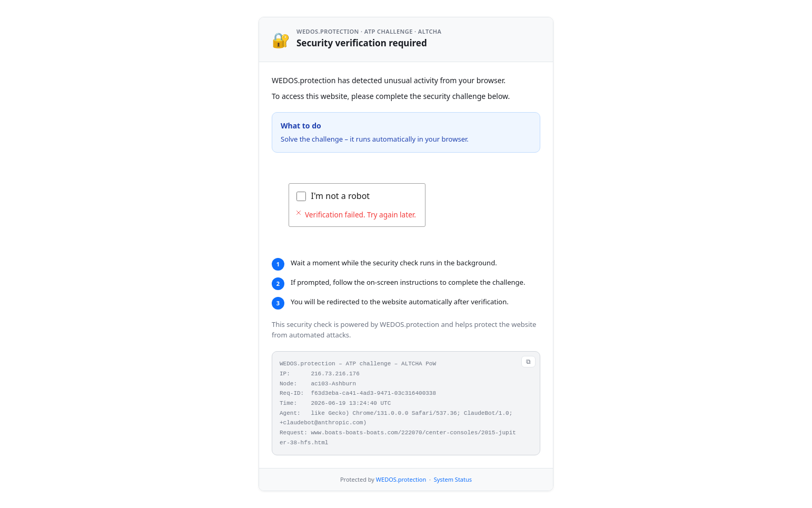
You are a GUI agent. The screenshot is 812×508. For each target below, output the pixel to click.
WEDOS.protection (401, 479)
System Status (453, 479)
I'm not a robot (341, 196)
